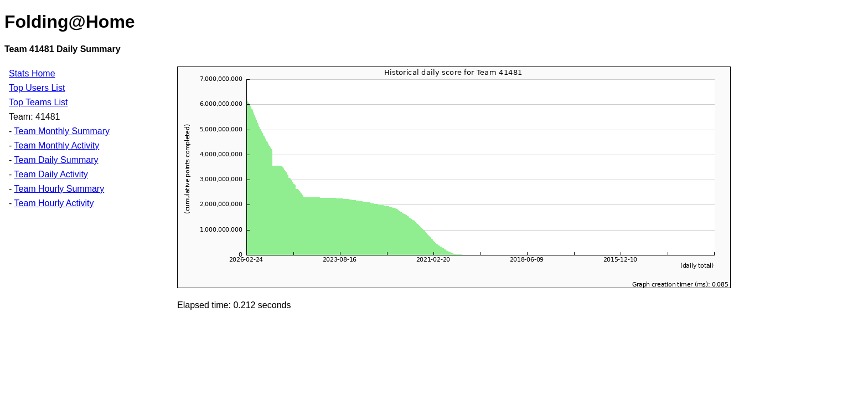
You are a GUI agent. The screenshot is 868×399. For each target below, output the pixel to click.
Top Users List (37, 88)
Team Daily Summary (56, 160)
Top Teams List (38, 102)
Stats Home (32, 73)
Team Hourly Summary (59, 189)
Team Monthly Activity (56, 145)
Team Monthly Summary (62, 131)
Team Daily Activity (51, 174)
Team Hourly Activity (54, 203)
